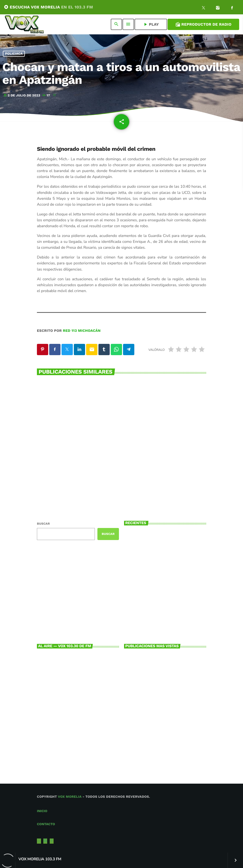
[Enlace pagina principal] (24, 24)
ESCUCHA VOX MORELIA (48, 7)
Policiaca (14, 54)
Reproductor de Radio (203, 24)
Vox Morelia (70, 797)
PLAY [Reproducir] (151, 24)
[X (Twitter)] (204, 8)
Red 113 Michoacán (82, 331)
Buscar (43, 524)
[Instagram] (218, 8)
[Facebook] (232, 8)
